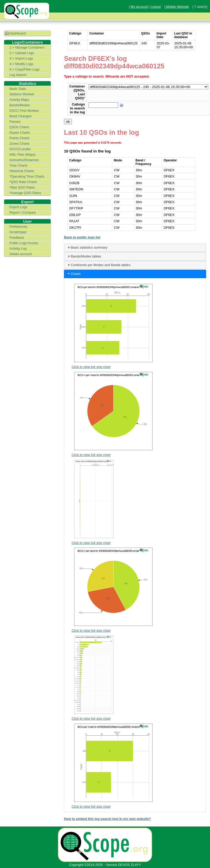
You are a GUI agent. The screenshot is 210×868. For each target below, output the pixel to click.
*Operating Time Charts (27, 176)
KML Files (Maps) (22, 154)
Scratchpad (18, 232)
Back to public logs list (82, 237)
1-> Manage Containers (27, 47)
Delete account (21, 254)
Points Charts (19, 138)
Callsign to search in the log (77, 108)
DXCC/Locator (20, 149)
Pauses (15, 122)
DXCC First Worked (24, 111)
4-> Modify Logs (21, 64)
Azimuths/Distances (24, 160)
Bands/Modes (20, 105)
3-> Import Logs (21, 58)
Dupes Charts (20, 133)
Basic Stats (18, 89)
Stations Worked (22, 94)
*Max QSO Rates (22, 187)
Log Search (18, 75)
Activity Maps (19, 100)
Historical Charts (22, 171)
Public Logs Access (24, 243)
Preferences (18, 227)
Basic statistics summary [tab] (87, 247)
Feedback (17, 237)
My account (139, 7)
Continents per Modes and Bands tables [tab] (98, 265)
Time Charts (18, 165)
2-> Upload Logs (22, 53)
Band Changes (21, 116)
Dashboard (18, 33)
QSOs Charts (19, 127)
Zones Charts (19, 143)
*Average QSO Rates (25, 193)
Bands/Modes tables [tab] (84, 256)
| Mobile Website (177, 7)
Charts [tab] (74, 274)
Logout (156, 7)
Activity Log (18, 248)
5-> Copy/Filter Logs (25, 69)
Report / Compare (23, 212)
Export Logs (18, 207)
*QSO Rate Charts (23, 182)
